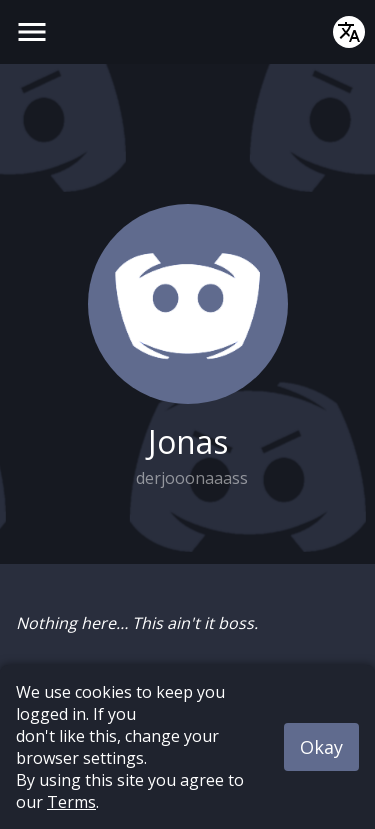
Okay (321, 747)
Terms (71, 802)
